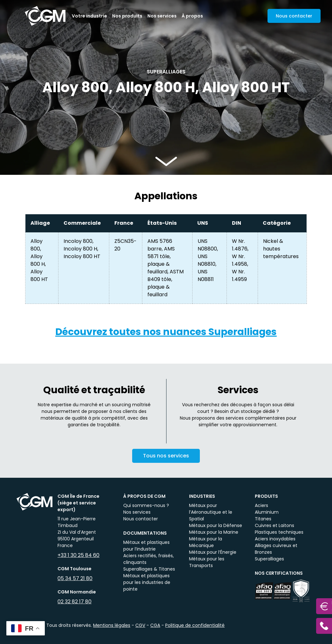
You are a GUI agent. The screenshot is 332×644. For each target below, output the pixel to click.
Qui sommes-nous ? (146, 505)
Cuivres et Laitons (274, 525)
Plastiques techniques (279, 532)
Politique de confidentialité (195, 625)
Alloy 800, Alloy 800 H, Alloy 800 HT (39, 260)
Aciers (261, 505)
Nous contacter (141, 519)
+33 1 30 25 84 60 (78, 555)
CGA (155, 625)
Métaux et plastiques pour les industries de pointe (147, 582)
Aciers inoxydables (275, 539)
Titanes (263, 519)
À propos (192, 16)
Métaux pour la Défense (216, 525)
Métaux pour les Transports (207, 562)
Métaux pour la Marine (214, 532)
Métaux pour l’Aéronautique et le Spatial (211, 512)
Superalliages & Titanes (149, 569)
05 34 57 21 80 (75, 578)
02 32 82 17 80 (75, 602)
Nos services (162, 16)
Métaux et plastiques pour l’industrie (146, 546)
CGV (140, 625)
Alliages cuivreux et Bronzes (276, 549)
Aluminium (267, 512)
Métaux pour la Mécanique (206, 542)
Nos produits (127, 16)
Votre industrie (89, 16)
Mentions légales (112, 625)
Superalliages (269, 559)
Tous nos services (166, 460)
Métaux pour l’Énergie (213, 552)
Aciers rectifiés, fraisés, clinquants (149, 559)
